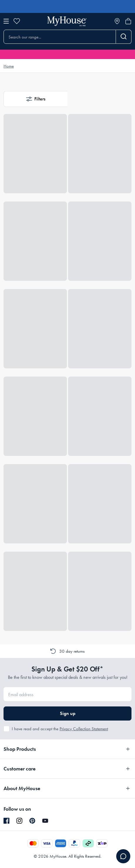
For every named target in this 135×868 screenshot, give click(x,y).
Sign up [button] (68, 713)
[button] (36, 99)
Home (9, 66)
